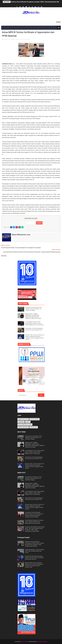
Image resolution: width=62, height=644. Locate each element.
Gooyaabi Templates (42, 642)
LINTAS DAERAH (34, 419)
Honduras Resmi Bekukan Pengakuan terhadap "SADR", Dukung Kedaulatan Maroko (36, 2)
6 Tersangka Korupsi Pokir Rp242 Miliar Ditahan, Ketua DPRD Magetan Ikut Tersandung (34, 323)
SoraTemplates (25, 642)
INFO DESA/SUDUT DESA (25, 425)
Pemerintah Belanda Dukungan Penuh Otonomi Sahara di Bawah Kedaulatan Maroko (34, 558)
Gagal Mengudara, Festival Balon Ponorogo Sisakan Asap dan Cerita (35, 551)
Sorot (28, 422)
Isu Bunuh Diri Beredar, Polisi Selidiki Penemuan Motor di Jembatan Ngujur (34, 309)
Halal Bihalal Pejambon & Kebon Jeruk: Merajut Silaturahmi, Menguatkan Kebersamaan (34, 522)
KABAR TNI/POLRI (23, 419)
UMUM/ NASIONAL (23, 427)
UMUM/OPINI (34, 427)
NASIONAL (28, 39)
